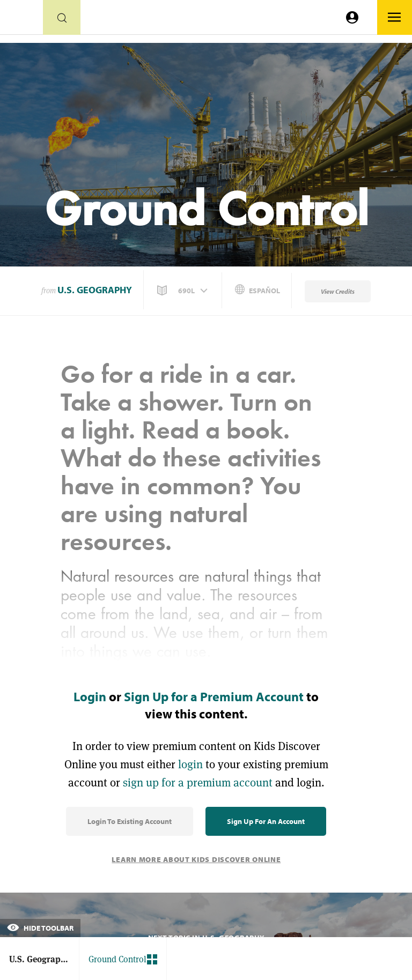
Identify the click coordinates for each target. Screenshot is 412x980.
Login (90, 696)
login (190, 764)
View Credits (338, 291)
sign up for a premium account (198, 782)
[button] (183, 291)
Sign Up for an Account (266, 821)
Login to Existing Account (130, 821)
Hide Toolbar (40, 928)
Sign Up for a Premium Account (214, 696)
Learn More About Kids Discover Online (196, 859)
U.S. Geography (95, 290)
